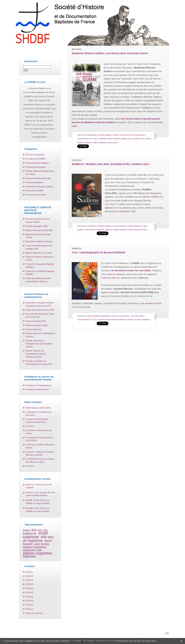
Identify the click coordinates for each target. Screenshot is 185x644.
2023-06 (29, 597)
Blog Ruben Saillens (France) (39, 241)
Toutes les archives (34, 613)
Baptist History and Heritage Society (38, 236)
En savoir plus (149, 641)
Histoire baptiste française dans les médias (40, 173)
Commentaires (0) (84, 139)
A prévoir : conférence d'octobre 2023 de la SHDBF (40, 453)
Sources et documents (36, 195)
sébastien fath (32, 550)
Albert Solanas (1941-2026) (38, 408)
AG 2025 (30, 426)
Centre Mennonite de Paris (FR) (40, 310)
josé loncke (42, 544)
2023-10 (29, 593)
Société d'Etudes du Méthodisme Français (40, 335)
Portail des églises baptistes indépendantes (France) (38, 280)
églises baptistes (37, 553)
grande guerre (127, 139)
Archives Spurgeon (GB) (37, 226)
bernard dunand (105, 320)
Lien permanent (138, 135)
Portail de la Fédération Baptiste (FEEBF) (40, 273)
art (136, 320)
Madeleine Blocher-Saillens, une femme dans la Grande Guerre (110, 53)
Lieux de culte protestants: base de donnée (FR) (40, 315)
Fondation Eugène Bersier (37, 389)
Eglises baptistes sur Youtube (39, 253)
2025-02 (29, 584)
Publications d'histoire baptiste (39, 187)
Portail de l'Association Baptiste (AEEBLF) (40, 266)
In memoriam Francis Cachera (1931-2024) (39, 439)
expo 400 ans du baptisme (35, 532)
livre (143, 139)
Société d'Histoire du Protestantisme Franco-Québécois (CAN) (36, 354)
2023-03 (29, 601)
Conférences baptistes (36, 167)
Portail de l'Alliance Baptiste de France (39, 258)
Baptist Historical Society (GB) (39, 230)
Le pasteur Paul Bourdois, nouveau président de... (37, 421)
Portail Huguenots (34, 329)
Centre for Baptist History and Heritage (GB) (39, 247)
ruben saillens (91, 230)
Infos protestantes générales (38, 178)
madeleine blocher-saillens (109, 139)
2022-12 (29, 609)
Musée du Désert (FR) (36, 321)
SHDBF (29, 500)
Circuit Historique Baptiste (37, 163)
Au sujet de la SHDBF (36, 159)
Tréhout (29, 492)
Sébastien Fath (127, 211)
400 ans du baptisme (35, 155)
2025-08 (29, 576)
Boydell (29, 508)
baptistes (30, 556)
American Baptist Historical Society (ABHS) (38, 220)
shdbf (43, 533)
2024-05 (29, 588)
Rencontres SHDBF (35, 191)
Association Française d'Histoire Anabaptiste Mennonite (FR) (40, 304)
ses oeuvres (147, 303)
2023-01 (29, 605)
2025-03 (29, 580)
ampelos (137, 139)
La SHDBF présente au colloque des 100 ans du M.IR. (40, 460)
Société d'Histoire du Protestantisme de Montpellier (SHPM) (39, 344)
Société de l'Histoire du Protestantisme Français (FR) (39, 363)
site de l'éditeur (116, 274)
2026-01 (29, 572)
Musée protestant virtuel (36, 325)
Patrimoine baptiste (34, 182)
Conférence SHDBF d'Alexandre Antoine (40, 446)
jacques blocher (140, 230)
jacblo (28, 485)
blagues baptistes (35, 547)
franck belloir (112, 143)
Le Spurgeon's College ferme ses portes (39, 413)
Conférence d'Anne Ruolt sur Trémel (39, 432)
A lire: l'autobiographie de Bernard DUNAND (98, 252)
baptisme (31, 537)
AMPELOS (157, 197)
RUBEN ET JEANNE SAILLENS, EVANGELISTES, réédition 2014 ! (111, 164)
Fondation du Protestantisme (39, 385)
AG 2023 (30, 466)
